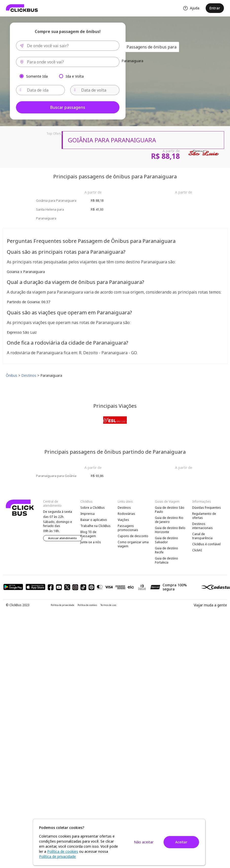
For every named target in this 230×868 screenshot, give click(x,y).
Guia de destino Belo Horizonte (170, 530)
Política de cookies (87, 605)
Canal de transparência (202, 536)
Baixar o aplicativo (94, 520)
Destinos (124, 508)
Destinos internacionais (202, 526)
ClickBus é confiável (206, 544)
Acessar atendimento (63, 538)
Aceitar (181, 842)
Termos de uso (108, 605)
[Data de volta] (95, 90)
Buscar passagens (68, 107)
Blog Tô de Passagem (88, 534)
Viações (123, 520)
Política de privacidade (63, 605)
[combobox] (68, 46)
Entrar (215, 8)
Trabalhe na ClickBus (95, 526)
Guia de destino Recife (166, 550)
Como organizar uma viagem (133, 544)
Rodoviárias (126, 514)
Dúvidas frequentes (207, 508)
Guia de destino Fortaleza (166, 560)
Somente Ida (37, 76)
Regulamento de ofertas (204, 516)
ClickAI (197, 550)
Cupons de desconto (133, 536)
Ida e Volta (75, 76)
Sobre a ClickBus (93, 508)
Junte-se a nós (91, 542)
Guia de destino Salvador (166, 540)
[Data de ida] (41, 90)
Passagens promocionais (128, 528)
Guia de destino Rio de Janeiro (169, 520)
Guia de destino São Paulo (170, 510)
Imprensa (87, 514)
